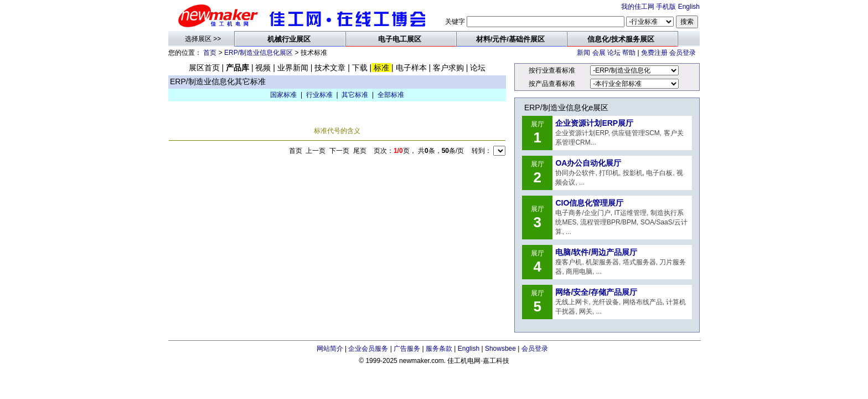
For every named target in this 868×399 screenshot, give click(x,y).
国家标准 (283, 95)
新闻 (583, 53)
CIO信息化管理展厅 (589, 203)
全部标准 (391, 95)
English (689, 7)
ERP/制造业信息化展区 (259, 53)
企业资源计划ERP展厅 (594, 123)
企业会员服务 (368, 349)
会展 (599, 53)
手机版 (666, 7)
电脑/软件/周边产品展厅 (596, 252)
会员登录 (683, 53)
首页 (210, 53)
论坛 (614, 53)
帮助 (629, 53)
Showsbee (500, 349)
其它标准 (355, 95)
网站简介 (330, 349)
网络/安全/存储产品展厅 (596, 292)
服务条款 (439, 349)
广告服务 (407, 349)
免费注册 (654, 53)
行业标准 (319, 95)
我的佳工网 (638, 7)
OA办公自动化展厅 (588, 163)
